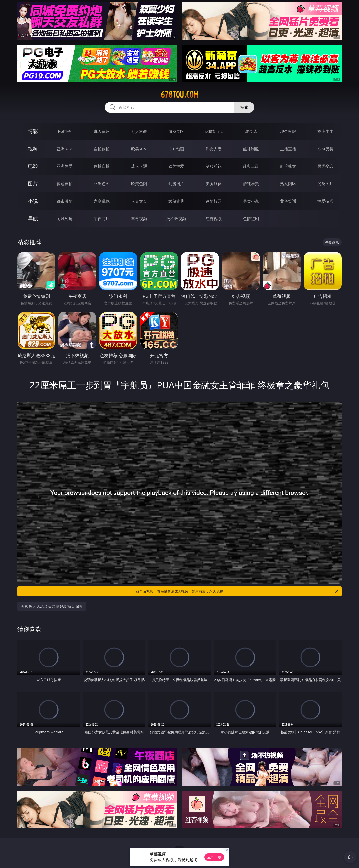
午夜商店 (102, 219)
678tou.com (179, 95)
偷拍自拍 (102, 166)
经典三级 (251, 166)
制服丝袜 (214, 166)
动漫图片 (176, 184)
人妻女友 (139, 201)
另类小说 (251, 201)
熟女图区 (288, 184)
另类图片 (325, 184)
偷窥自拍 (65, 184)
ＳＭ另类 (325, 149)
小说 (33, 201)
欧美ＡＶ (139, 149)
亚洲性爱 (65, 166)
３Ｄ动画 (176, 149)
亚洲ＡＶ (65, 149)
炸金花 (251, 131)
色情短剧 (251, 219)
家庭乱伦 (102, 201)
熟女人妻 (214, 149)
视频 (33, 149)
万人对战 (139, 131)
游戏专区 (176, 131)
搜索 (244, 107)
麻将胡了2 (214, 131)
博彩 (33, 131)
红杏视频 (214, 219)
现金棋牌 (288, 131)
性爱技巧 (325, 201)
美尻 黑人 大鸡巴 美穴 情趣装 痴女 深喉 (52, 606)
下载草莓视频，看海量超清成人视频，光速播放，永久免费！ (236, 591)
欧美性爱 (176, 166)
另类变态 (325, 166)
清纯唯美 (251, 184)
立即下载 (214, 857)
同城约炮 (65, 219)
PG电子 (64, 131)
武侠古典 (176, 201)
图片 (33, 184)
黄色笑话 (288, 201)
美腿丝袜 (214, 184)
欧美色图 (139, 184)
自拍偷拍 (102, 149)
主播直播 (288, 149)
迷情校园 (214, 201)
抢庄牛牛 (325, 131)
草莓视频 (139, 219)
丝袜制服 (251, 149)
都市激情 (65, 201)
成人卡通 (139, 166)
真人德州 (102, 131)
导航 (33, 218)
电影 (33, 166)
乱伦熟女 (288, 166)
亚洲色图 (102, 184)
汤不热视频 (176, 219)
